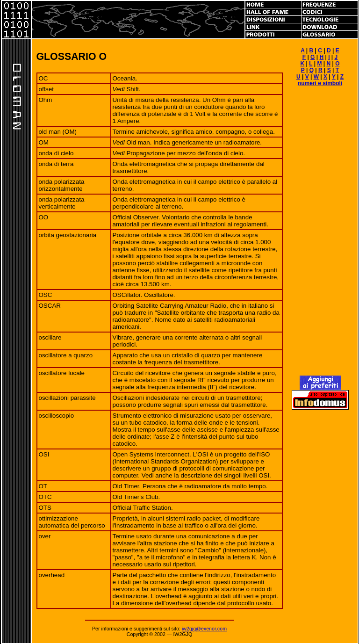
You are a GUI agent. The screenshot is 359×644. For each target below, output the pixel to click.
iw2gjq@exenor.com (204, 629)
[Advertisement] (320, 235)
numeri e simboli (320, 83)
